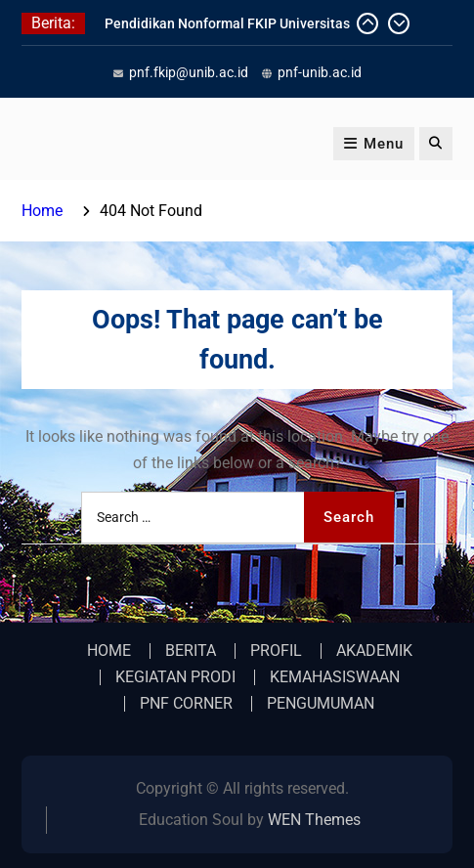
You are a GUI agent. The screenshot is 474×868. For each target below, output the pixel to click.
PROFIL (276, 651)
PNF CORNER (186, 704)
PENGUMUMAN (321, 704)
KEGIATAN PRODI (175, 677)
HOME (109, 651)
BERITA (191, 651)
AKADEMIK (374, 651)
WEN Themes (314, 820)
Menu (374, 144)
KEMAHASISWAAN (335, 677)
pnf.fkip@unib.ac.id (189, 72)
